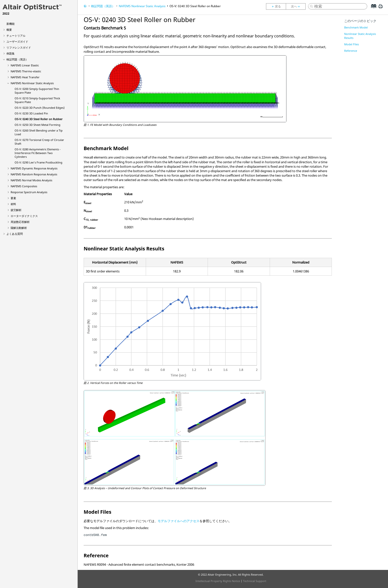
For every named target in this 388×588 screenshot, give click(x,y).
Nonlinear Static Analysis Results (360, 36)
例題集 (11, 53)
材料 (13, 204)
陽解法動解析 (19, 228)
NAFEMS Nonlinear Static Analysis (32, 83)
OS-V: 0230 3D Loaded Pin (31, 113)
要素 (13, 198)
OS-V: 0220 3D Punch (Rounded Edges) (40, 108)
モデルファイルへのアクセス (179, 521)
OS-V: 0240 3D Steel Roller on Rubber (39, 119)
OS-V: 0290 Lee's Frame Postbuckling (38, 162)
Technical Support (255, 581)
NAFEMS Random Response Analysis (34, 174)
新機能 (11, 24)
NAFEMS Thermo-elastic (26, 71)
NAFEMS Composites (24, 186)
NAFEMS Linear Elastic (25, 65)
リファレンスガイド (19, 47)
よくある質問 (15, 234)
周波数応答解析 (20, 222)
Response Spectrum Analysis (29, 192)
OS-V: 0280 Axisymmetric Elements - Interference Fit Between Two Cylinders (38, 153)
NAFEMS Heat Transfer (25, 77)
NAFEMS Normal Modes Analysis (31, 180)
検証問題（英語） (17, 59)
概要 (9, 30)
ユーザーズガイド (17, 41)
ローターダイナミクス (24, 216)
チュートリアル (16, 36)
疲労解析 (16, 210)
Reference (351, 51)
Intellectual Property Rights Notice (218, 581)
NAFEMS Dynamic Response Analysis (34, 168)
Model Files (352, 44)
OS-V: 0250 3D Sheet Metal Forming (37, 125)
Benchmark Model (356, 27)
